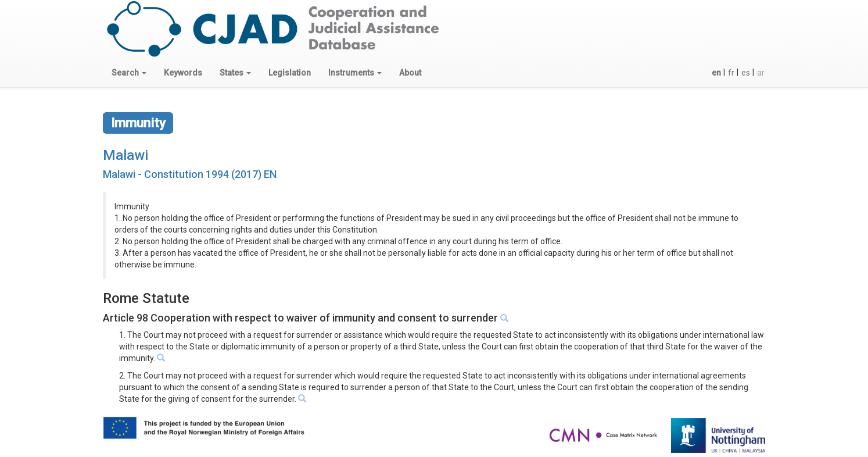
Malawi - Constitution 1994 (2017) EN (190, 174)
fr (731, 73)
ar (761, 73)
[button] (129, 73)
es (746, 73)
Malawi (125, 155)
